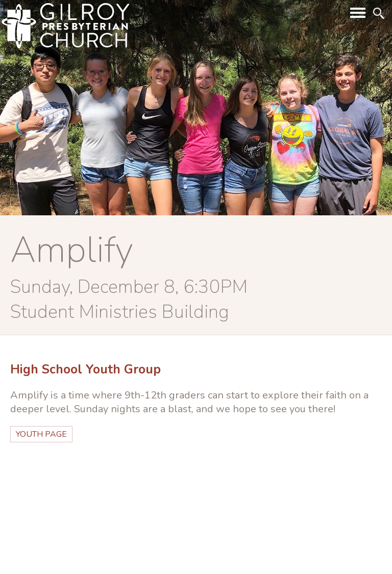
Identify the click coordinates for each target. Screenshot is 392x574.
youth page (41, 434)
